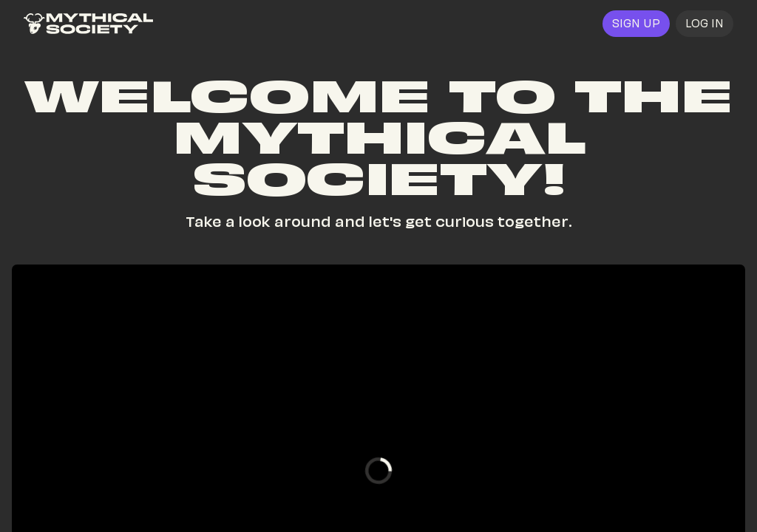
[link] (88, 24)
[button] (705, 24)
